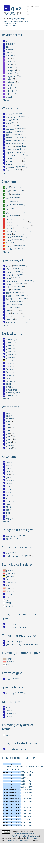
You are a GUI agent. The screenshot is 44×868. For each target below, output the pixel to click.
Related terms (12, 35)
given (9, 431)
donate (9, 158)
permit (9, 293)
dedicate (10, 147)
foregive (10, 372)
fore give (10, 369)
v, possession (18, 114)
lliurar (9, 246)
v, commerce (14, 538)
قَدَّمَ (7, 202)
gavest (9, 419)
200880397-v (27, 799)
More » (6, 100)
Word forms (10, 407)
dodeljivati (11, 70)
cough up (11, 144)
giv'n (8, 422)
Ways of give (11, 108)
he (7, 600)
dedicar (10, 228)
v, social (15, 122)
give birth (11, 396)
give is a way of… (14, 260)
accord (9, 114)
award (9, 126)
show (9, 314)
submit (9, 299)
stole (8, 516)
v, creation (16, 310)
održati (9, 79)
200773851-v (27, 796)
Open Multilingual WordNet (16, 22)
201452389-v (27, 822)
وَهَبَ (8, 213)
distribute (11, 155)
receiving (10, 714)
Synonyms (9, 181)
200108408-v (27, 775)
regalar (9, 249)
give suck (10, 594)
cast (8, 135)
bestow (9, 132)
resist (9, 471)
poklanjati (11, 91)
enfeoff (9, 164)
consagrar (11, 222)
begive (9, 363)
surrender (11, 50)
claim (9, 495)
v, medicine (21, 322)
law (8, 553)
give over (10, 354)
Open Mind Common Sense (18, 18)
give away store (13, 393)
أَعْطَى (8, 188)
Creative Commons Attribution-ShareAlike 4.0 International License (25, 835)
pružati (9, 97)
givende (10, 573)
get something (13, 642)
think (9, 278)
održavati (10, 82)
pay (8, 47)
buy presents (12, 624)
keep (8, 466)
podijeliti (10, 88)
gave (8, 413)
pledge (9, 296)
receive (9, 480)
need (8, 504)
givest (9, 439)
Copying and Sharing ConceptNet (17, 840)
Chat (29, 12)
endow (9, 161)
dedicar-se (11, 231)
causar (9, 220)
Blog (29, 15)
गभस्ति (9, 603)
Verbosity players (17, 20)
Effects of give (12, 673)
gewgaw (10, 582)
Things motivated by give (20, 743)
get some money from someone (21, 644)
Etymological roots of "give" (22, 653)
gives (8, 436)
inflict (9, 287)
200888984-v (27, 802)
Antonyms (9, 457)
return (9, 501)
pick (8, 513)
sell (8, 539)
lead (8, 290)
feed (8, 53)
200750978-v (27, 793)
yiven (9, 588)
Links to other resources (19, 758)
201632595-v (27, 825)
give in (9, 345)
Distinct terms (12, 702)
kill (7, 498)
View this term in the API (11, 25)
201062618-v (27, 816)
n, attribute (19, 693)
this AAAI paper (32, 838)
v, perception (16, 313)
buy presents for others (17, 627)
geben (9, 576)
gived (9, 425)
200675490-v (27, 784)
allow (9, 120)
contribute (11, 141)
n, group (13, 553)
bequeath (11, 129)
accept (9, 266)
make (9, 311)
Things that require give (19, 635)
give (16, 8)
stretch (9, 308)
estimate (10, 275)
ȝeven (10, 591)
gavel (9, 384)
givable (9, 387)
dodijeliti (10, 73)
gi (7, 735)
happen (10, 272)
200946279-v (27, 807)
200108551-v (27, 778)
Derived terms (12, 334)
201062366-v (27, 813)
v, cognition (15, 187)
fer (7, 243)
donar (9, 237)
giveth (9, 442)
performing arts (14, 556)
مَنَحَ (7, 209)
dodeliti (10, 67)
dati (8, 59)
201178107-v (27, 819)
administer (11, 117)
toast (8, 305)
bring (9, 486)
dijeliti (9, 64)
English (11, 13)
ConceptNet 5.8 (11, 15)
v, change (17, 272)
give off (10, 348)
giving (9, 445)
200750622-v (27, 790)
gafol (9, 570)
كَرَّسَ (8, 206)
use (8, 302)
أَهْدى (8, 198)
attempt (10, 507)
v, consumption (15, 301)
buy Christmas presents (17, 749)
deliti (8, 62)
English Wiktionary (16, 22)
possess (10, 489)
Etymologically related (18, 564)
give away (11, 167)
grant (9, 170)
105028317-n (27, 772)
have (8, 679)
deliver (9, 150)
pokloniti (10, 94)
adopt (9, 492)
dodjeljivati (11, 76)
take (8, 463)
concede (10, 138)
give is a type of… (14, 687)
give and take (12, 390)
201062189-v (27, 810)
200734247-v (27, 787)
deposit (10, 152)
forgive (9, 378)
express (10, 284)
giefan (10, 659)
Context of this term (16, 547)
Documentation (33, 6)
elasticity (10, 693)
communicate (12, 281)
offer (8, 41)
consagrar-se (12, 225)
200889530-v (27, 804)
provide (10, 44)
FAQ (29, 9)
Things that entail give (18, 530)
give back (10, 343)
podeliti (10, 85)
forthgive (10, 381)
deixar (9, 234)
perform (10, 319)
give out (10, 351)
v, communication (21, 146)
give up (10, 357)
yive (8, 585)
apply (9, 123)
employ (10, 56)
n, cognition (26, 556)
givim (9, 606)
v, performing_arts (21, 319)
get (8, 469)
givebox (10, 360)
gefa (9, 665)
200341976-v (27, 781)
